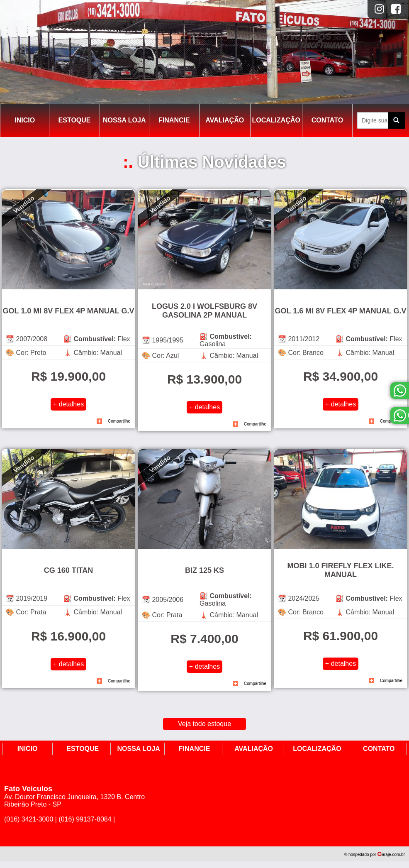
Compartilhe (119, 421)
